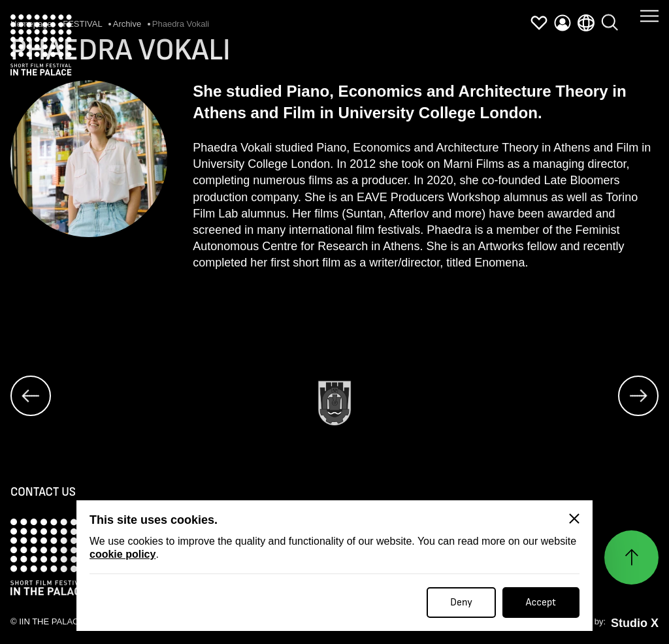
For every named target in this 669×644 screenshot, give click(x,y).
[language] (586, 21)
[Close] (574, 519)
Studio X (635, 623)
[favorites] (539, 23)
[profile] (563, 23)
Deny (461, 603)
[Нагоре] (631, 557)
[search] (610, 16)
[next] (638, 396)
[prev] (31, 396)
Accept (541, 603)
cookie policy (122, 554)
